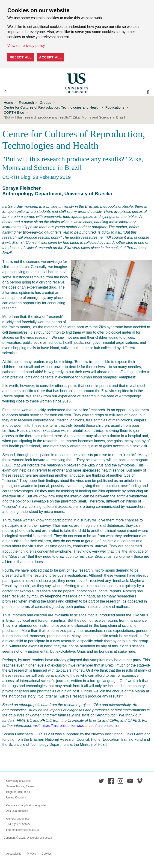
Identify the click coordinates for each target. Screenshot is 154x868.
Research (26, 102)
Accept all (50, 57)
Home (8, 102)
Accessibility (14, 854)
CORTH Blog (14, 112)
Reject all (21, 57)
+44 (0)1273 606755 (19, 824)
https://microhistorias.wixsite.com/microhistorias (81, 726)
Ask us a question (17, 811)
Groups (45, 102)
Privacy (31, 854)
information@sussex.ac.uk (22, 830)
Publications (115, 107)
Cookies (47, 854)
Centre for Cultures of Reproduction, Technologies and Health (52, 107)
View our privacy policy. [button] (27, 46)
